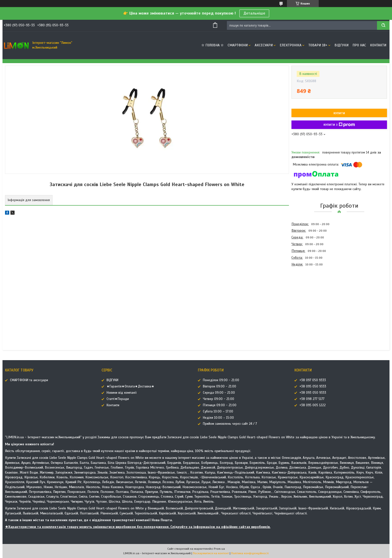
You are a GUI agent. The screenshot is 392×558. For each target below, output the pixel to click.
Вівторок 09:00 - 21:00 (220, 386)
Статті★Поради (118, 399)
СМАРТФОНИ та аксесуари (29, 380)
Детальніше (254, 13)
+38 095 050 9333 (313, 386)
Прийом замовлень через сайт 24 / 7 (230, 424)
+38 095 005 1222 (313, 405)
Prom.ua (219, 549)
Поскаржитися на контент (211, 553)
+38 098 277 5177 (312, 399)
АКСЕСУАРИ (264, 45)
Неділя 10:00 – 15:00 (218, 418)
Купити (339, 113)
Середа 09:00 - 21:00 (219, 393)
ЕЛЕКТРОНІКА (291, 45)
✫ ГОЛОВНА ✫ (213, 45)
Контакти (378, 45)
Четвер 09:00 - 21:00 (219, 399)
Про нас (359, 45)
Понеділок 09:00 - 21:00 (221, 380)
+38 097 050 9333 (313, 380)
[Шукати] (383, 25)
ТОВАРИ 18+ (318, 45)
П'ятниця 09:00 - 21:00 (220, 405)
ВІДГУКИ (341, 45)
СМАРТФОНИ (238, 45)
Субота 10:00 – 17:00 (218, 411)
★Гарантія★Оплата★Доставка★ (130, 386)
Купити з (339, 125)
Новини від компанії (122, 393)
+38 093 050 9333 (313, 393)
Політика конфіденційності (250, 553)
